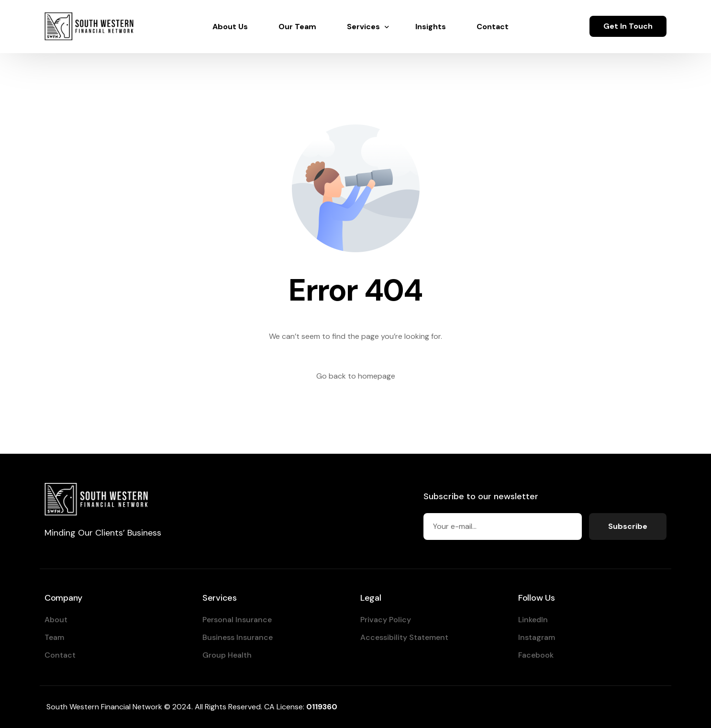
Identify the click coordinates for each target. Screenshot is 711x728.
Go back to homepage (356, 376)
